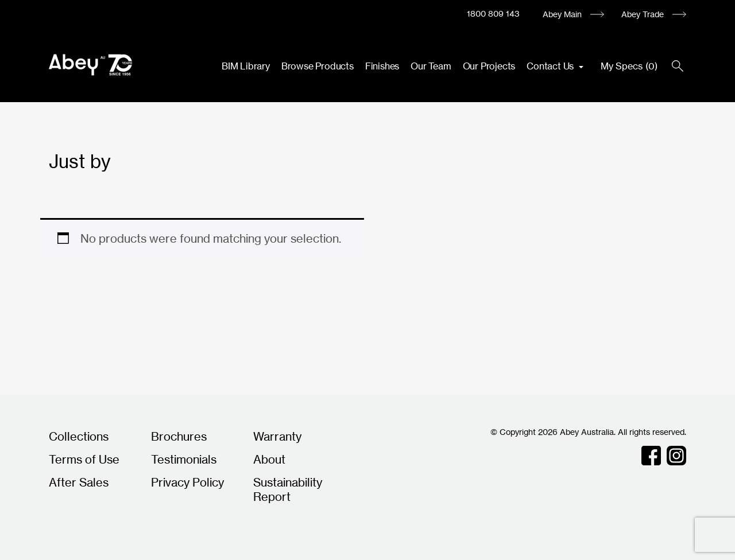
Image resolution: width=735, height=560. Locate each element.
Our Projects (489, 66)
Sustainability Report (288, 489)
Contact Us (551, 66)
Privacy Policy (187, 482)
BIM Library (246, 66)
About (269, 459)
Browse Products (318, 66)
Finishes (382, 66)
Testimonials (184, 459)
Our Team (431, 66)
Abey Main (562, 14)
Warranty (277, 436)
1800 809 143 (493, 13)
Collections (79, 436)
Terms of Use (84, 459)
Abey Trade (643, 14)
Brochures (179, 436)
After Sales (79, 482)
